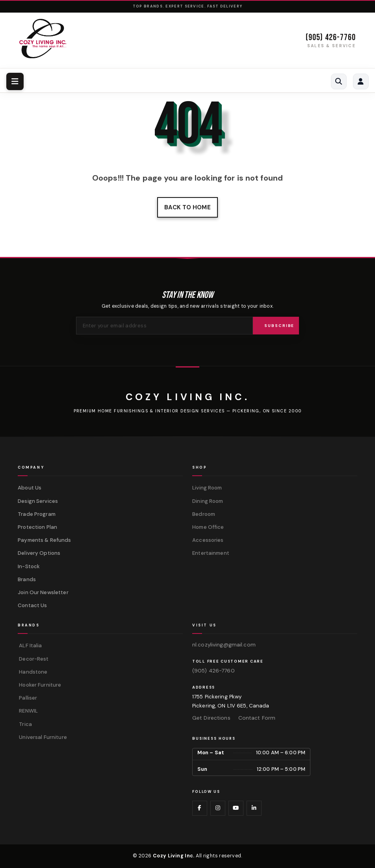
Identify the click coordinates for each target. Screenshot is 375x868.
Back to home (187, 207)
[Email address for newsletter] (164, 326)
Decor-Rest (33, 659)
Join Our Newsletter (43, 592)
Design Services (38, 501)
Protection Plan (37, 527)
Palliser (27, 698)
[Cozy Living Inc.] (188, 397)
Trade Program (37, 514)
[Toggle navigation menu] (15, 81)
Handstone (32, 672)
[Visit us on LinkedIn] (254, 808)
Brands (27, 579)
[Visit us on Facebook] (200, 808)
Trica (25, 724)
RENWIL (28, 711)
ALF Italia (30, 645)
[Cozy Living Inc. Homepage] (43, 39)
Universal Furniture (42, 737)
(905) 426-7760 (213, 671)
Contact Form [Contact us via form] (257, 718)
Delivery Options (39, 553)
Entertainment (211, 553)
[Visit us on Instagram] (218, 808)
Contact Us (32, 605)
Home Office (208, 527)
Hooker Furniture (39, 685)
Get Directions (211, 718)
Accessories (208, 540)
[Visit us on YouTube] (236, 808)
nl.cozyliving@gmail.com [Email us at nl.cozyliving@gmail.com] (224, 645)
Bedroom (204, 514)
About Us (30, 488)
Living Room (207, 488)
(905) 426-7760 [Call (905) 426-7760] (331, 38)
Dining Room (208, 501)
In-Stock (29, 566)
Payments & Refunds (44, 540)
